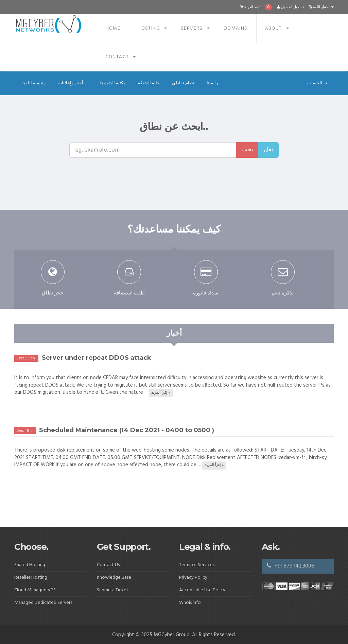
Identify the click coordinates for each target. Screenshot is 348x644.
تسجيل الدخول (290, 7)
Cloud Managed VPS (35, 590)
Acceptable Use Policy (202, 590)
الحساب (317, 83)
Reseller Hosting (31, 578)
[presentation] (176, 171)
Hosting (149, 28)
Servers (192, 28)
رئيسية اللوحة (33, 83)
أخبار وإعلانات (71, 83)
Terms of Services (197, 565)
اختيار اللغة (321, 7)
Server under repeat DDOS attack (97, 358)
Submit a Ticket (113, 590)
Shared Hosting (30, 565)
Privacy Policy (193, 578)
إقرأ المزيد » (161, 393)
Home (113, 28)
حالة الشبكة (149, 83)
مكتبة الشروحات (111, 83)
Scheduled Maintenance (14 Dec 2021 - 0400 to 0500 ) (127, 430)
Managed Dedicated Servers (43, 603)
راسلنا (212, 83)
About (274, 28)
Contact (117, 57)
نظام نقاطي (183, 83)
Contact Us (108, 565)
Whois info (190, 603)
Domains (236, 28)
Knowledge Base (114, 578)
